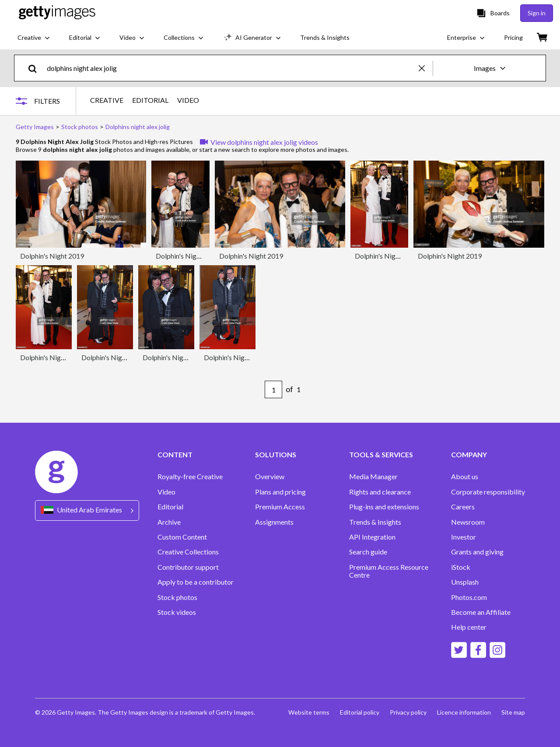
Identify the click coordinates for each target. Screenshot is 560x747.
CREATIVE (107, 100)
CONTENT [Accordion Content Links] (175, 455)
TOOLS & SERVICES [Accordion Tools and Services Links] (381, 455)
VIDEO (188, 100)
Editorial (170, 507)
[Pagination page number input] (273, 389)
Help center (469, 627)
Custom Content (182, 537)
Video (166, 492)
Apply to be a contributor (196, 582)
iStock (461, 567)
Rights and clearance (380, 492)
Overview (270, 477)
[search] (36, 68)
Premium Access (280, 507)
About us (465, 477)
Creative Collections (188, 552)
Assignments (274, 522)
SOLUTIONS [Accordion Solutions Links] (276, 455)
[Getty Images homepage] (57, 13)
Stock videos (177, 612)
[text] (231, 68)
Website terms (309, 712)
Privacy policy (408, 712)
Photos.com (469, 597)
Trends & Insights (375, 522)
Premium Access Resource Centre (389, 571)
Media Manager (373, 477)
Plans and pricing (280, 492)
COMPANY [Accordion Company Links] (469, 455)
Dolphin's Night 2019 (52, 256)
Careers (463, 507)
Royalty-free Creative (190, 477)
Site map (513, 712)
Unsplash (465, 582)
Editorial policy (360, 712)
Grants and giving (477, 552)
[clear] (426, 68)
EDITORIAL (150, 100)
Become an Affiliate (481, 612)
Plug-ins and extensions (384, 507)
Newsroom (468, 522)
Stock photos (177, 597)
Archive (169, 522)
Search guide (368, 552)
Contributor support (188, 567)
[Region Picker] (87, 510)
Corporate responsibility (488, 492)
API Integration (372, 537)
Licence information (464, 712)
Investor (464, 537)
